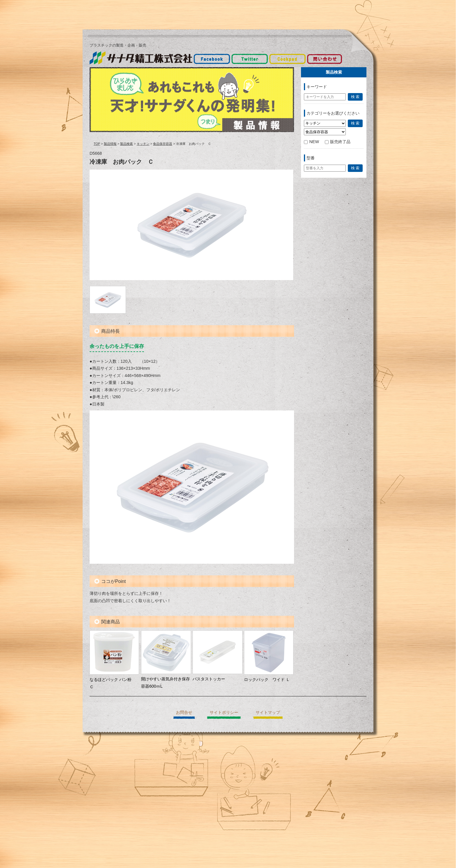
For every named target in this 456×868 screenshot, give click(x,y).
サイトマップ (268, 712)
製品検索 (127, 144)
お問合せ (184, 712)
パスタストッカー (209, 679)
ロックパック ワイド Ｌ (267, 680)
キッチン (143, 144)
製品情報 (110, 144)
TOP (97, 144)
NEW (311, 142)
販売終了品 (338, 142)
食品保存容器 (163, 144)
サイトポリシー (224, 712)
